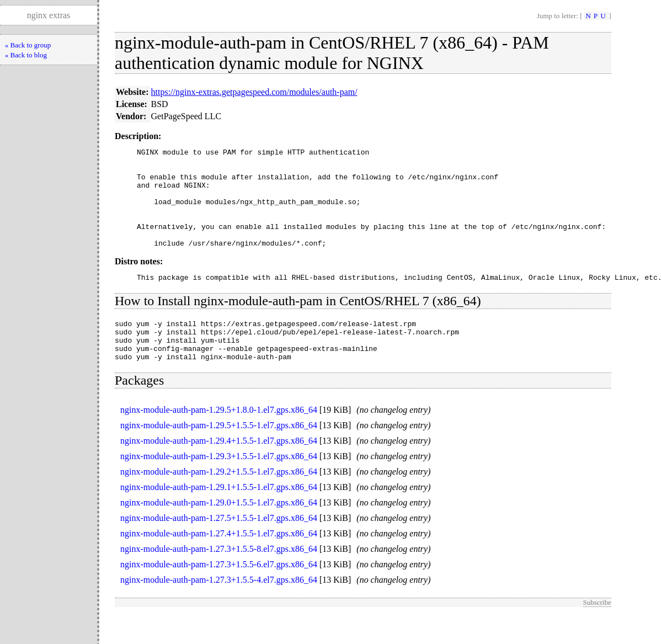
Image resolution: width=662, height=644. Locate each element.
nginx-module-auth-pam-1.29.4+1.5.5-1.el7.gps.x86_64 (219, 470)
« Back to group (28, 45)
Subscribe (597, 632)
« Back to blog (26, 55)
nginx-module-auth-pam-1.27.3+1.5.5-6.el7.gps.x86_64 (219, 594)
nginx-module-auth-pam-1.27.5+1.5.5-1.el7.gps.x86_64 (219, 548)
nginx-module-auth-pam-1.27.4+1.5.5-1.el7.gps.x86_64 (219, 563)
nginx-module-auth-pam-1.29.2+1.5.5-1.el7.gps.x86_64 (219, 501)
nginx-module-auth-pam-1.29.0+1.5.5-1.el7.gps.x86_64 (219, 532)
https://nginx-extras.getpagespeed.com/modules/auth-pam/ (254, 92)
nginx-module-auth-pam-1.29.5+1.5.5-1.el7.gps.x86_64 (219, 455)
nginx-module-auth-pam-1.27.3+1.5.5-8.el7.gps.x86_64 (219, 579)
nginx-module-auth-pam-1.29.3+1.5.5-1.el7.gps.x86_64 (219, 486)
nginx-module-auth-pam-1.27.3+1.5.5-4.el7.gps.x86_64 (219, 610)
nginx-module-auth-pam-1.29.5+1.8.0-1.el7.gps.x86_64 (219, 440)
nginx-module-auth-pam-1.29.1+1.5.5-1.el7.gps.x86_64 (219, 517)
